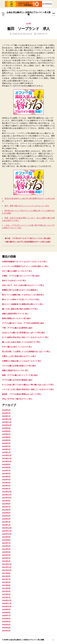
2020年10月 (7, 607)
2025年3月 (6, 446)
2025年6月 (6, 437)
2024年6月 (6, 474)
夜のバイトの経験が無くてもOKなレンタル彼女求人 (23, 295)
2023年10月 (7, 498)
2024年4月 (6, 480)
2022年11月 (7, 531)
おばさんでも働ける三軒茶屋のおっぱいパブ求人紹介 (24, 333)
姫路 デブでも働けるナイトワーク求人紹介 (20, 375)
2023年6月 (6, 510)
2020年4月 (6, 625)
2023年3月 (6, 519)
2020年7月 (6, 616)
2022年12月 (7, 528)
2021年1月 (6, 597)
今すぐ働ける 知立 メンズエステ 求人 (17, 347)
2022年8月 (6, 540)
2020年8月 (6, 613)
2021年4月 (6, 588)
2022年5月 (6, 549)
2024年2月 (6, 486)
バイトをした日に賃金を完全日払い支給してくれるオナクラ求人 (28, 389)
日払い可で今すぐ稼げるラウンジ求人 (17, 399)
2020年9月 (6, 610)
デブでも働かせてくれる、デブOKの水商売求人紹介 (23, 323)
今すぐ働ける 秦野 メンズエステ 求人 (17, 271)
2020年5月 (6, 622)
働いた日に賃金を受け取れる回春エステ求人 (20, 309)
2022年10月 (7, 534)
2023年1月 (6, 525)
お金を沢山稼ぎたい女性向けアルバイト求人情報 (28, 13)
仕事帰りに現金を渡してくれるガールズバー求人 (22, 361)
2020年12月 (7, 600)
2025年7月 (6, 434)
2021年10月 (7, 570)
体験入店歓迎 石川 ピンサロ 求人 (15, 370)
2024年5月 (6, 477)
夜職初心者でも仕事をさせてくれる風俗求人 (20, 290)
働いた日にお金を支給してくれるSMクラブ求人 (21, 342)
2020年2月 (6, 631)
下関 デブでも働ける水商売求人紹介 (17, 328)
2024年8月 (6, 468)
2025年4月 (6, 443)
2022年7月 (6, 543)
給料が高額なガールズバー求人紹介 (16, 318)
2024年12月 (7, 455)
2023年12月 (7, 492)
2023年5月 (6, 513)
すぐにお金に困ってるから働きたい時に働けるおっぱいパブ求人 (28, 385)
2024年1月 (6, 489)
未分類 (28, 23)
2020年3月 (6, 628)
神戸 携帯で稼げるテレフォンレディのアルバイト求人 (27, 206)
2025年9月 (6, 428)
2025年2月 (6, 449)
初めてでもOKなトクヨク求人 (14, 281)
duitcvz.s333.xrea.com (25, 34)
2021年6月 (6, 582)
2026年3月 (6, 410)
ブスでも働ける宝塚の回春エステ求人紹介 (19, 366)
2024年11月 (7, 459)
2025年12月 (7, 419)
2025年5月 (6, 440)
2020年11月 (7, 604)
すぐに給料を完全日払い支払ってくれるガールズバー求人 (25, 337)
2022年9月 (6, 537)
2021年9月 (6, 573)
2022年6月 (6, 546)
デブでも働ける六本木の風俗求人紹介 (17, 380)
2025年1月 (6, 452)
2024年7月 (6, 471)
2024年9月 (6, 465)
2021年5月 (6, 585)
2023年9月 (6, 501)
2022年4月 (6, 552)
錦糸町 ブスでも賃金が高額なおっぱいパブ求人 (22, 394)
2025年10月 (7, 425)
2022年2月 (6, 558)
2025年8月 (6, 431)
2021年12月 (7, 564)
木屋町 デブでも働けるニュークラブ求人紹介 (21, 276)
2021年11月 (7, 567)
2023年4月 (6, 516)
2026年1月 (6, 416)
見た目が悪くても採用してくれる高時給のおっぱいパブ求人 (26, 352)
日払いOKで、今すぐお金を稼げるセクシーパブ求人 (23, 285)
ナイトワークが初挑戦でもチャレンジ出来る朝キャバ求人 (25, 266)
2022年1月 (6, 561)
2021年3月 (6, 591)
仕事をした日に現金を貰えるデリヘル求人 (19, 356)
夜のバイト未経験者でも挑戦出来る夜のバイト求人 (23, 304)
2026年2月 (6, 413)
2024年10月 (7, 462)
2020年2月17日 (42, 34)
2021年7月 (6, 579)
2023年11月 (7, 495)
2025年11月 (7, 422)
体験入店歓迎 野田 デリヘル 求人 (15, 314)
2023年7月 (6, 507)
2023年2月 (6, 522)
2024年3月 (6, 483)
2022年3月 (6, 555)
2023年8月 (6, 504)
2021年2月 (6, 594)
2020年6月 (6, 619)
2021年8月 (6, 576)
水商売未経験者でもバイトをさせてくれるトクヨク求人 (24, 262)
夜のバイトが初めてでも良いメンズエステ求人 (21, 299)
